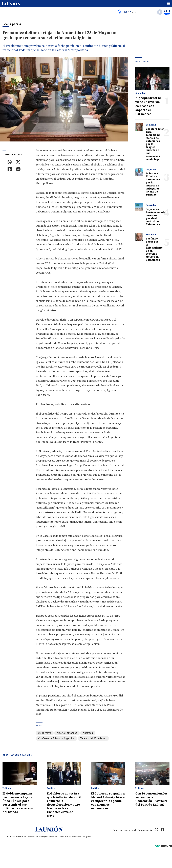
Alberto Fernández (67, 733)
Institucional (130, 830)
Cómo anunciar (145, 830)
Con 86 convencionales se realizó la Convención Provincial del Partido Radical (152, 799)
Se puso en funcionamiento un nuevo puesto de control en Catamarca (156, 217)
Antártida (88, 733)
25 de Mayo (45, 733)
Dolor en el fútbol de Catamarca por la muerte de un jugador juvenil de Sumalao (153, 184)
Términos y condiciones (70, 837)
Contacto (117, 830)
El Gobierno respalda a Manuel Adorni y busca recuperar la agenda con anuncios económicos (108, 801)
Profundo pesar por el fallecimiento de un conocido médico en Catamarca (154, 249)
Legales (87, 837)
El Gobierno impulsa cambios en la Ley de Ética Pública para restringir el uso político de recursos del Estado (18, 803)
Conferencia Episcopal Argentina (56, 738)
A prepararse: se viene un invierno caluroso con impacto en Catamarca (148, 106)
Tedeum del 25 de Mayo (93, 738)
